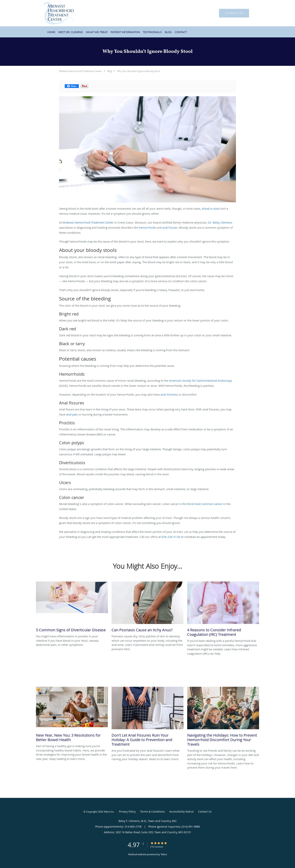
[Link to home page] (53, 13)
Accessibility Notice (181, 812)
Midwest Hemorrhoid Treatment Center (80, 71)
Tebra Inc (109, 812)
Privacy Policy (127, 812)
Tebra (164, 854)
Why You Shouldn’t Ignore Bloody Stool (138, 71)
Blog (110, 71)
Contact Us (205, 812)
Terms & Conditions (152, 812)
